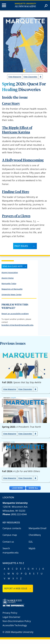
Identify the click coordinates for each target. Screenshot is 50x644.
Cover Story (11, 104)
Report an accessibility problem (15, 314)
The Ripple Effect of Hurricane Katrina (17, 130)
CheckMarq (35, 535)
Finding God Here (16, 192)
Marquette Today (9, 284)
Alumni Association (10, 272)
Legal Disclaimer (11, 617)
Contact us (8, 542)
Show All (33, 488)
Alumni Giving (8, 278)
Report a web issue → (18, 588)
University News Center (12, 295)
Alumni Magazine (25, 7)
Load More (17, 488)
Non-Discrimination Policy (17, 621)
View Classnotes (30, 77)
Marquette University (25, 4)
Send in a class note (13, 266)
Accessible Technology (15, 625)
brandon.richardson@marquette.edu (17, 325)
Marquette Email (38, 528)
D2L (31, 542)
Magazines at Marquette (12, 289)
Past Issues (21, 246)
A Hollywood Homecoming (23, 160)
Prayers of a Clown (16, 216)
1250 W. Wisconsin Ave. (15, 507)
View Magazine (15, 77)
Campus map (10, 535)
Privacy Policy (10, 613)
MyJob (32, 548)
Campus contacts (12, 528)
